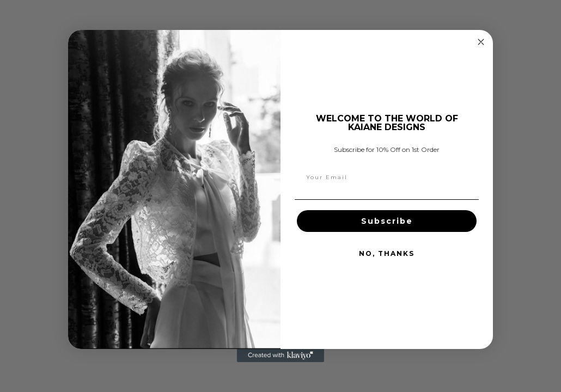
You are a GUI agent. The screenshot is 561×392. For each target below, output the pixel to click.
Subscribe (387, 221)
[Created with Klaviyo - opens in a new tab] (280, 356)
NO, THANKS (387, 253)
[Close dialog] (481, 42)
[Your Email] (387, 177)
